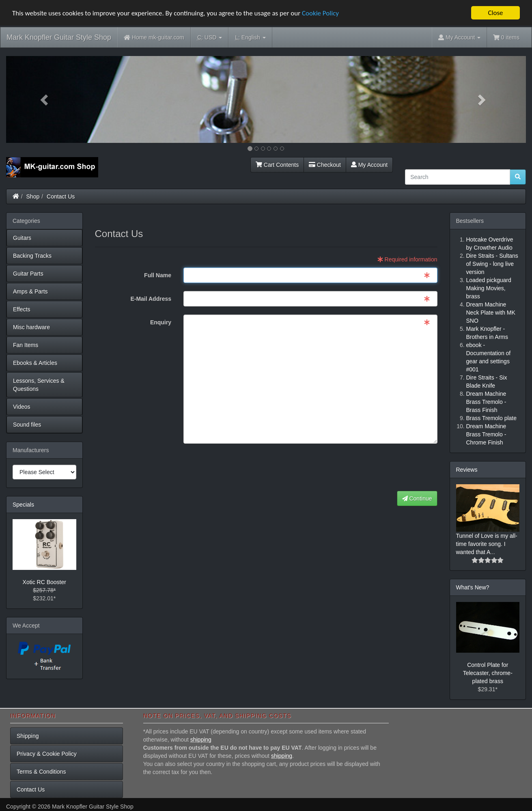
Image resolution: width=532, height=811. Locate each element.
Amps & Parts (30, 291)
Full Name (158, 275)
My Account (369, 165)
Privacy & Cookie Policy (47, 754)
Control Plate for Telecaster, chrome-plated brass (488, 673)
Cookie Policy (320, 13)
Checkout (325, 165)
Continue (417, 498)
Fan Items (26, 345)
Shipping (28, 736)
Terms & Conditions (41, 772)
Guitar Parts (28, 274)
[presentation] (376, 468)
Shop (33, 196)
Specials (23, 505)
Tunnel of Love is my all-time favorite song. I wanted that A (487, 544)
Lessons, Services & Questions (39, 385)
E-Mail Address (151, 299)
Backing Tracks (32, 256)
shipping (201, 740)
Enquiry (161, 322)
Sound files (27, 425)
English (250, 38)
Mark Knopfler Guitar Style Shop (59, 37)
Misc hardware (31, 327)
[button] (45, 99)
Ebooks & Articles (35, 363)
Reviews (467, 470)
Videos (22, 407)
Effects (22, 309)
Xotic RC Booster (44, 582)
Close (495, 13)
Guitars (22, 238)
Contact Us (61, 196)
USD (210, 38)
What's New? (473, 587)
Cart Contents (277, 165)
